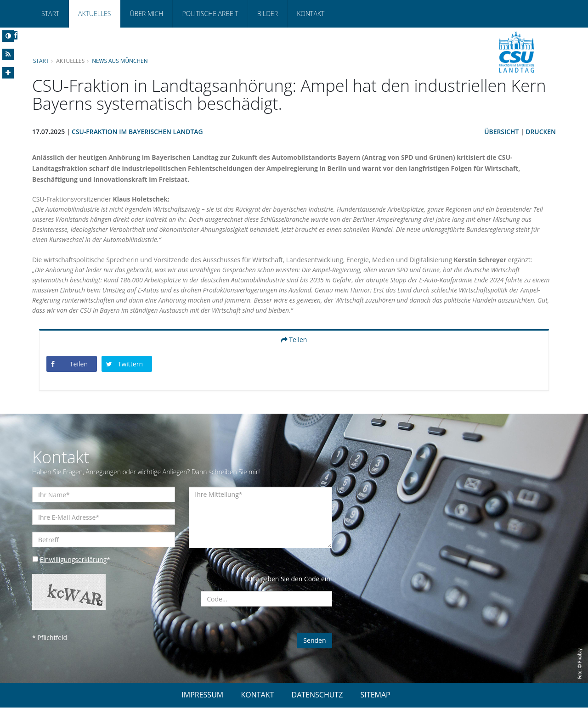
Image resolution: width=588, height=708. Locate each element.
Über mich (146, 14)
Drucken (541, 132)
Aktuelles (94, 14)
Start (50, 14)
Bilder (268, 14)
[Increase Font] (8, 73)
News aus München (120, 61)
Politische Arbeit (210, 14)
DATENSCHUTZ (317, 695)
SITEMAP (376, 695)
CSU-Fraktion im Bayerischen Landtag (138, 132)
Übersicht (501, 132)
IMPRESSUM (202, 695)
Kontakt (311, 14)
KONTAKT (257, 695)
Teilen (294, 340)
